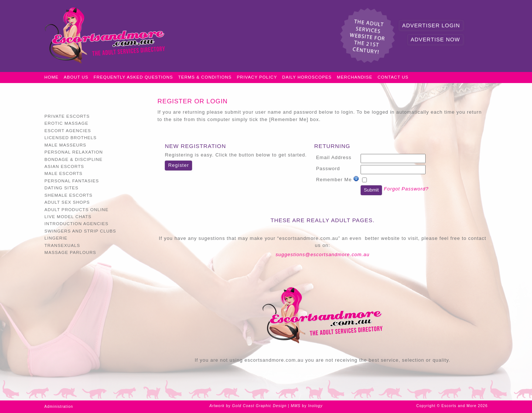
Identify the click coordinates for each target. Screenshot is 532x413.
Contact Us (393, 77)
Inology (316, 406)
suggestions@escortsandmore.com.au (323, 254)
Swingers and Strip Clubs (80, 231)
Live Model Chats (68, 216)
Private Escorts (67, 116)
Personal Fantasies (72, 181)
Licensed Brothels (70, 137)
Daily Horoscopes (307, 77)
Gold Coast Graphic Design (259, 406)
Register (178, 165)
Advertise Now (435, 39)
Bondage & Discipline (73, 159)
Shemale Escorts (68, 195)
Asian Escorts (64, 166)
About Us (76, 77)
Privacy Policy (257, 77)
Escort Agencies (68, 130)
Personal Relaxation (74, 152)
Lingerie (56, 238)
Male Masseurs (65, 145)
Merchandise (355, 77)
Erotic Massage (66, 123)
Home (52, 77)
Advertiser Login (431, 25)
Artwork (217, 406)
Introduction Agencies (76, 223)
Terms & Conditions (205, 77)
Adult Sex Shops (67, 202)
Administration (59, 407)
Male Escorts (63, 173)
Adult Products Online (76, 209)
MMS (296, 406)
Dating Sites (61, 188)
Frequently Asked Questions (133, 77)
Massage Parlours (70, 252)
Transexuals (62, 245)
